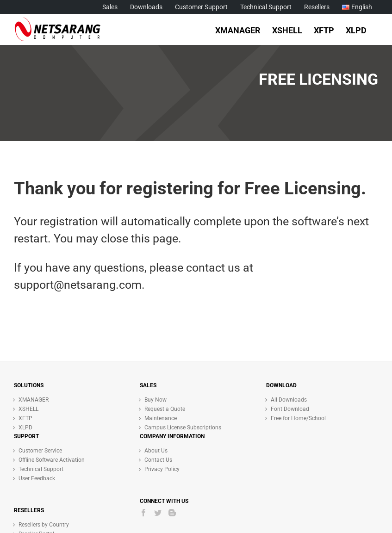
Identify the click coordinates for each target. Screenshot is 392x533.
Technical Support (41, 469)
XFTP (25, 418)
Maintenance (161, 418)
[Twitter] (158, 513)
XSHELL (28, 409)
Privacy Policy (162, 469)
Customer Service (40, 451)
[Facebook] (143, 513)
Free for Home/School (298, 418)
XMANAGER (34, 400)
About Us (156, 451)
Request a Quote (165, 409)
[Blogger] (172, 513)
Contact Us (158, 460)
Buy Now (156, 400)
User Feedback (37, 478)
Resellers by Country (44, 525)
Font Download (290, 409)
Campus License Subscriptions (183, 428)
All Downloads (289, 400)
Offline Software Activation (52, 460)
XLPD (25, 428)
